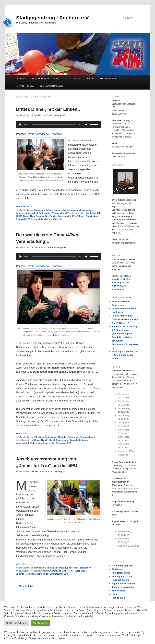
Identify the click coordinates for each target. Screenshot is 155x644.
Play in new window (38, 134)
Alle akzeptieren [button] (40, 623)
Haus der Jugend (62, 210)
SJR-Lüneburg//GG (56, 115)
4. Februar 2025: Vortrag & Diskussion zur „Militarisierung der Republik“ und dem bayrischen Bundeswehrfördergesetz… (125, 337)
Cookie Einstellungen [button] (17, 623)
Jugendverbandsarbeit (27, 213)
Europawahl (80, 571)
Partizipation (45, 213)
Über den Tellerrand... (69, 437)
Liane (115, 594)
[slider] (54, 124)
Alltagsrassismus (121, 573)
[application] (58, 124)
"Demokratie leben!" (122, 566)
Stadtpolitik (22, 219)
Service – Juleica (25, 86)
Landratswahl (56, 574)
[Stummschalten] (87, 124)
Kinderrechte (71, 568)
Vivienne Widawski (53, 219)
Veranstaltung (59, 213)
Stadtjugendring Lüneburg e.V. (53, 18)
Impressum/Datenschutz (51, 86)
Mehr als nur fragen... (41, 443)
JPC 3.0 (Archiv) (72, 79)
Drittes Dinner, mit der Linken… (49, 109)
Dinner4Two (29, 216)
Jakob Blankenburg (59, 440)
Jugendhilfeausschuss (82, 210)
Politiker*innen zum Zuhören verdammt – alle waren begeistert (125, 319)
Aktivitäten (39, 437)
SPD (69, 443)
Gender (53, 216)
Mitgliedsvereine (108, 79)
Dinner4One (55, 571)
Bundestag (91, 213)
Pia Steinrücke (59, 443)
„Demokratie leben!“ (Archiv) (45, 79)
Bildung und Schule (43, 210)
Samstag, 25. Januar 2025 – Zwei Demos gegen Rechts (125, 355)
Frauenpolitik (42, 216)
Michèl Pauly (79, 216)
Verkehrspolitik (35, 219)
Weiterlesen (24, 206)
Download (57, 134)
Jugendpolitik (65, 216)
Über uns (90, 79)
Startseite (22, 79)
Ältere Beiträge (25, 586)
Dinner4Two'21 (41, 440)
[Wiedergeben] (20, 124)
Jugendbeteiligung (79, 440)
